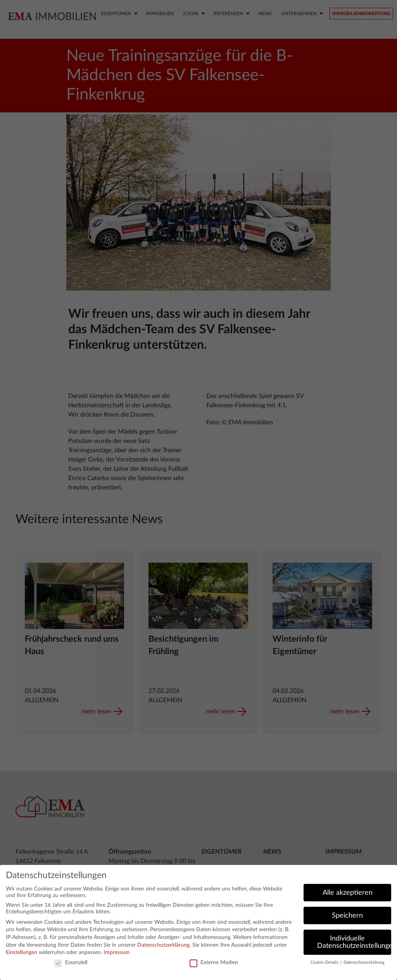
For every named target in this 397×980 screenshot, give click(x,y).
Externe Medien (214, 963)
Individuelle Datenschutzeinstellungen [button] (354, 942)
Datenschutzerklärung (163, 945)
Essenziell (71, 963)
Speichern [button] (347, 915)
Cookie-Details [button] (325, 963)
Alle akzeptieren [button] (348, 893)
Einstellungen (22, 952)
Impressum (117, 952)
